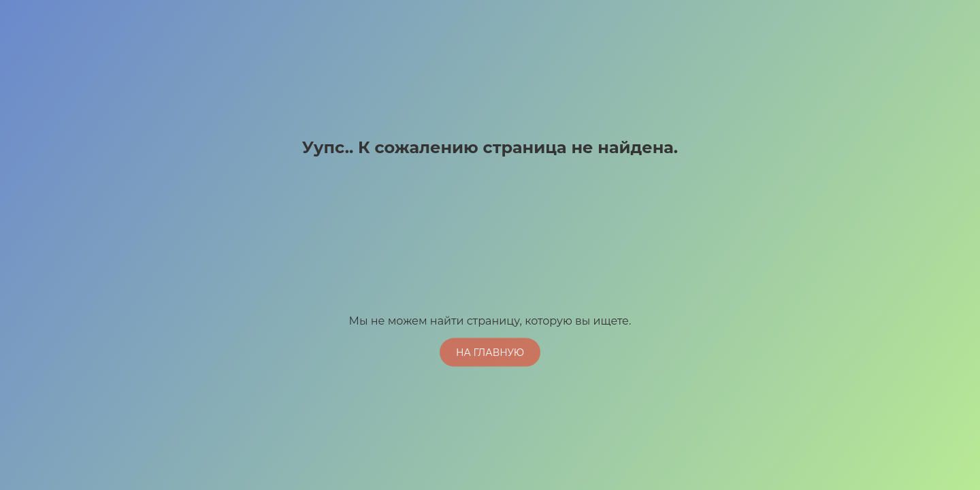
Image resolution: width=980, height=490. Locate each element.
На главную (490, 352)
